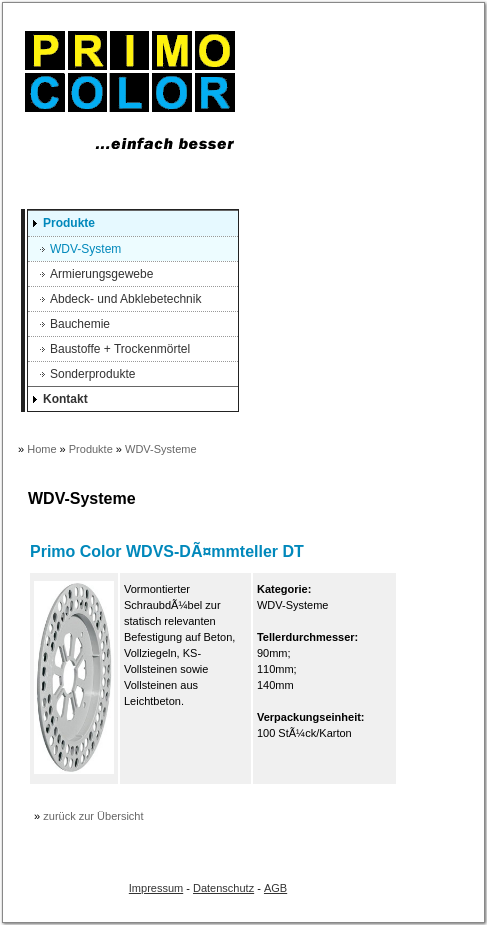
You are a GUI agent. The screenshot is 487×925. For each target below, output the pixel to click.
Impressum (156, 888)
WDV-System (85, 249)
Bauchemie (80, 324)
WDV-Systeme (161, 449)
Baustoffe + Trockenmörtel (120, 349)
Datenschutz (223, 888)
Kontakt (65, 399)
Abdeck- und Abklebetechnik (125, 299)
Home (41, 449)
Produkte (69, 223)
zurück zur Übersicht (93, 816)
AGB (275, 888)
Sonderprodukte (92, 374)
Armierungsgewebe (101, 274)
